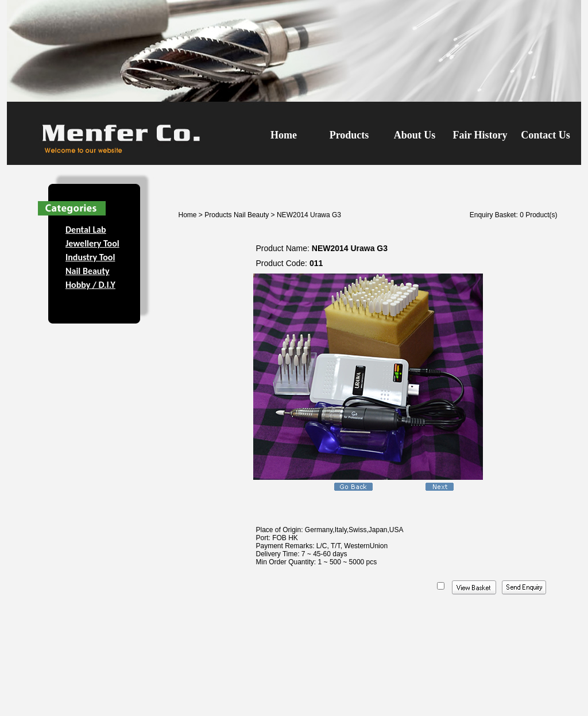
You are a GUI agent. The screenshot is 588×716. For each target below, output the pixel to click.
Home (284, 135)
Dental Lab (86, 230)
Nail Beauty (88, 271)
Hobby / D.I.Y (90, 285)
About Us (415, 135)
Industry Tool (90, 257)
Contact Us (546, 135)
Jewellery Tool (92, 243)
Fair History (480, 135)
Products (349, 135)
